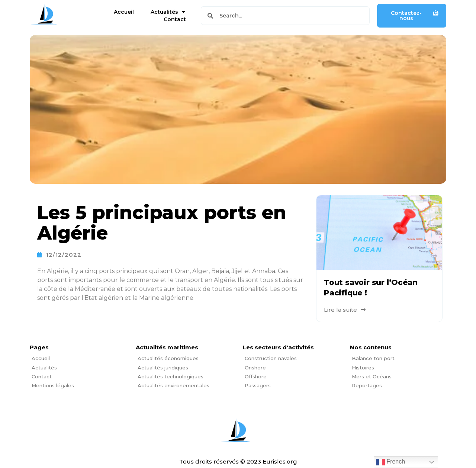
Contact (175, 19)
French (390, 462)
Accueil (124, 12)
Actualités (168, 12)
